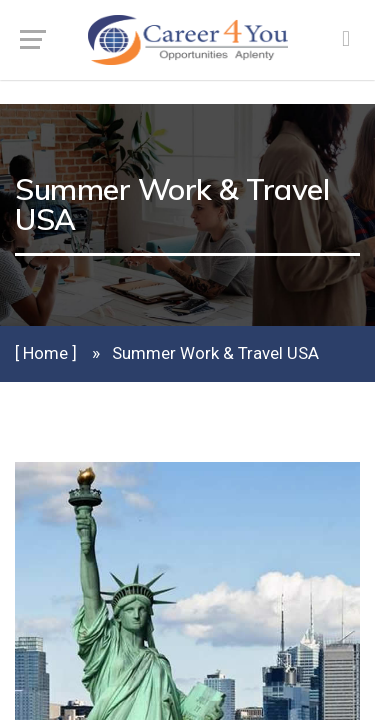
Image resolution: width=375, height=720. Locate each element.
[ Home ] (46, 353)
